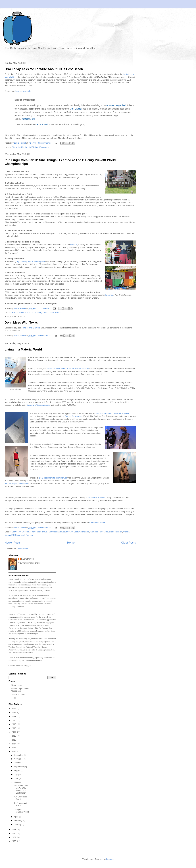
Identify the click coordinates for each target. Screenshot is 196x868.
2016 (14, 736)
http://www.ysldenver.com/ (16, 484)
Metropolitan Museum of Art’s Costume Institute (68, 369)
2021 (14, 716)
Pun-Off (74, 245)
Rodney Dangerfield (116, 105)
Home (71, 543)
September (19, 767)
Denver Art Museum (74, 416)
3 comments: (44, 308)
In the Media (21, 147)
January (18, 824)
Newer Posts (13, 543)
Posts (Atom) (23, 549)
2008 (14, 841)
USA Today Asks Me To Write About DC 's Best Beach (44, 69)
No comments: (45, 143)
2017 (14, 732)
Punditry (38, 313)
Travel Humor (55, 313)
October (18, 763)
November (19, 759)
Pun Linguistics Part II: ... (20, 798)
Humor (15, 313)
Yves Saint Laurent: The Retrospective (112, 413)
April (16, 817)
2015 (14, 740)
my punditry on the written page (31, 261)
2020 (14, 720)
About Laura (16, 685)
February (18, 821)
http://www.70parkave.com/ (38, 405)
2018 (14, 728)
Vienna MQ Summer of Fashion (19, 535)
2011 (14, 829)
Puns (45, 313)
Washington (44, 147)
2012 (14, 752)
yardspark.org (28, 119)
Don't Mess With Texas (21, 322)
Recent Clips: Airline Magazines (20, 690)
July (16, 774)
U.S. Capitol (76, 109)
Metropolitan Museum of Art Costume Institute (69, 532)
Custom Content (18, 694)
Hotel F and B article (31, 328)
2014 (14, 744)
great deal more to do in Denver (53, 478)
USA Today (33, 147)
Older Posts (128, 543)
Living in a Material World (23, 349)
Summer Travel (97, 532)
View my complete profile (29, 563)
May (16, 782)
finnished (109, 295)
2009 (14, 837)
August (17, 771)
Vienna (126, 532)
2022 (14, 712)
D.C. (45, 105)
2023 (14, 709)
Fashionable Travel (39, 532)
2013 (14, 748)
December (19, 755)
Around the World (97, 523)
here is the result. (23, 91)
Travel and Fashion (114, 532)
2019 (14, 724)
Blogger (110, 859)
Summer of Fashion (96, 498)
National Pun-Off (26, 313)
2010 (14, 833)
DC (13, 147)
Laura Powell (42, 124)
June (17, 778)
